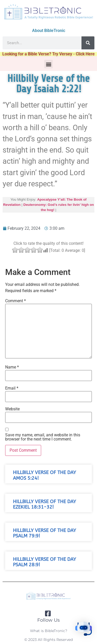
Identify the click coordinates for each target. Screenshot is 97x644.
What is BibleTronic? (49, 631)
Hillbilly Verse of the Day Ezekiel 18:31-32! (44, 504)
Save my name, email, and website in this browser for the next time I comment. (43, 437)
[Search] (88, 43)
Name (12, 367)
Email (12, 388)
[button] (48, 64)
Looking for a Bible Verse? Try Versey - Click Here (48, 54)
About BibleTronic (49, 31)
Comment (16, 301)
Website (12, 409)
